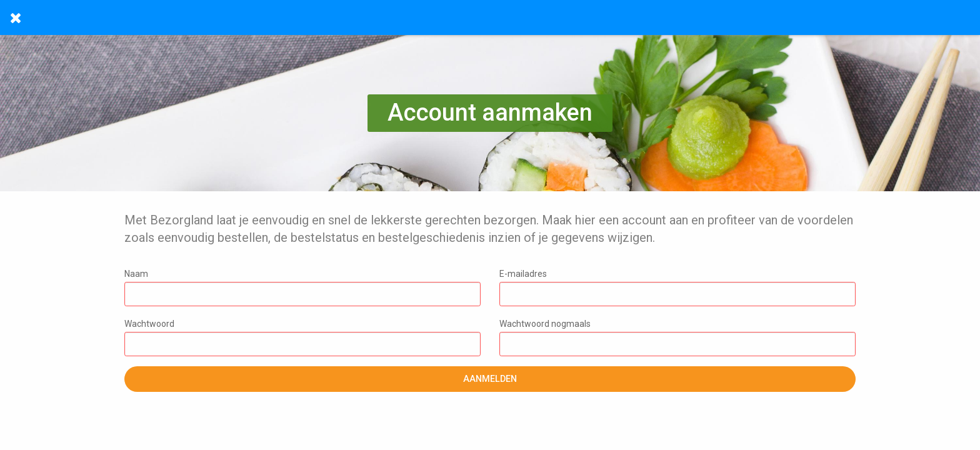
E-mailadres (677, 287)
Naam (302, 287)
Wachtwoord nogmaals (677, 337)
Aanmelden (490, 379)
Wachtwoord (302, 337)
